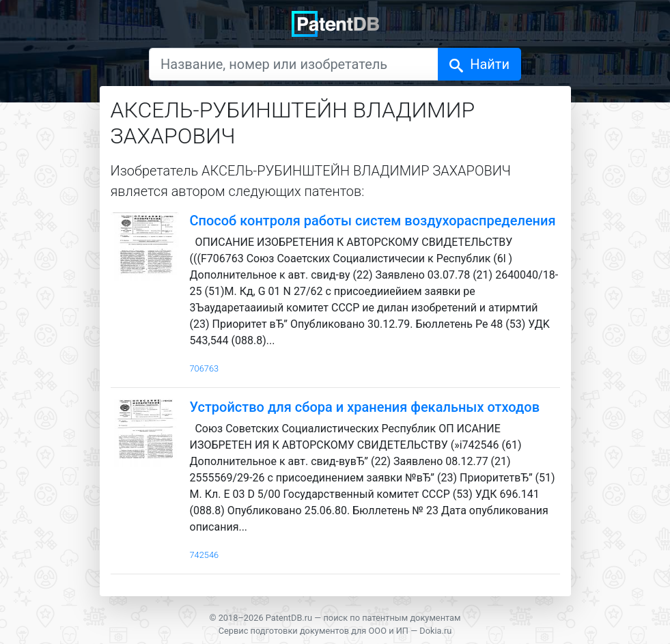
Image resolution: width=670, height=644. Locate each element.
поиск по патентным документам (392, 618)
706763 (205, 368)
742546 (205, 555)
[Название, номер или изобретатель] (294, 64)
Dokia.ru (435, 631)
